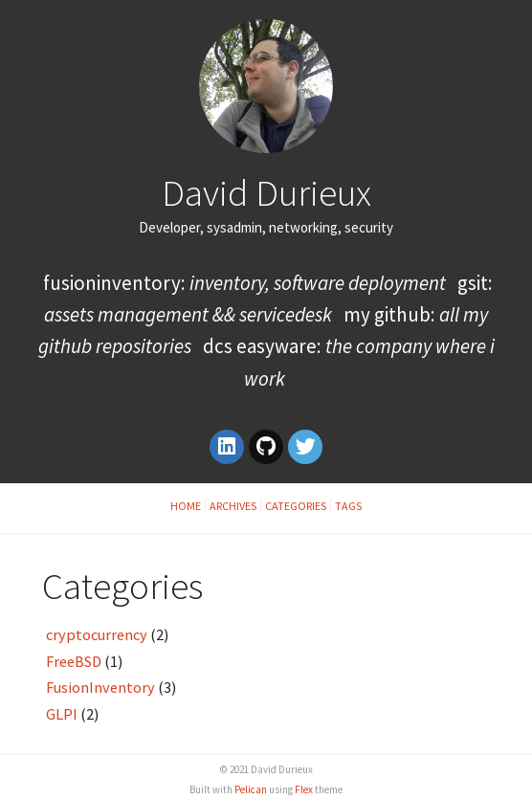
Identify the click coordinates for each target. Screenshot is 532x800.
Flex (304, 789)
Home (186, 506)
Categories (296, 506)
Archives (233, 506)
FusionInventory (100, 687)
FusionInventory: (244, 283)
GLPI (62, 714)
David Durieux (266, 192)
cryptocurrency (97, 634)
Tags (348, 506)
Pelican (251, 789)
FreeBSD (74, 661)
